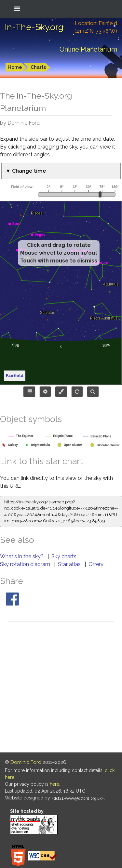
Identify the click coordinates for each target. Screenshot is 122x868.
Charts (38, 67)
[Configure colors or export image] (61, 392)
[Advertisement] (61, 688)
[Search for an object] (93, 392)
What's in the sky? (22, 556)
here (54, 784)
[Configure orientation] (77, 392)
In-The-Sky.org (34, 27)
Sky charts (65, 556)
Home (15, 67)
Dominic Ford (26, 762)
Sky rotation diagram (26, 564)
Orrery (96, 564)
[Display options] (45, 392)
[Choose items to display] (29, 392)
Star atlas (70, 564)
